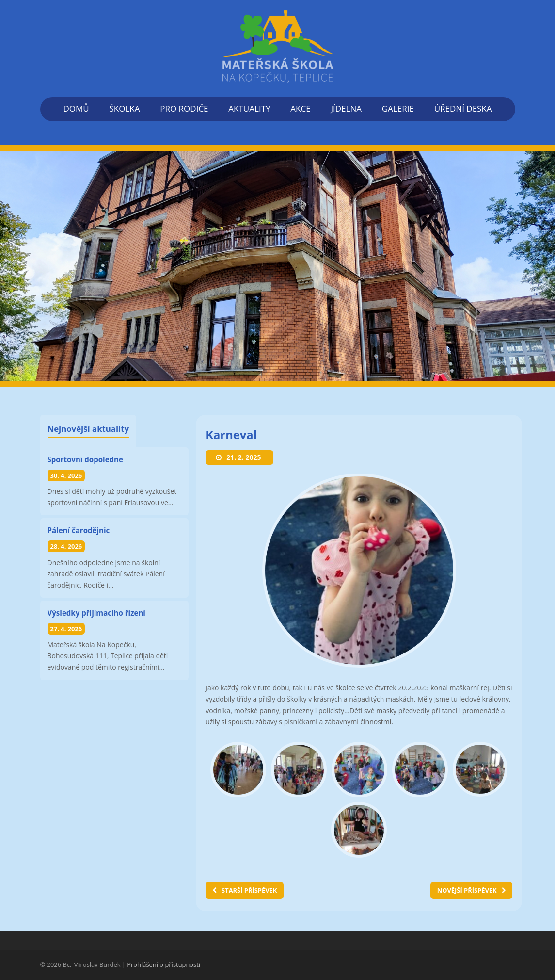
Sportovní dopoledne (85, 459)
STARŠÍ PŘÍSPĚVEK (245, 890)
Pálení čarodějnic (79, 530)
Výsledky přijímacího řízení (96, 613)
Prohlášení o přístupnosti (164, 964)
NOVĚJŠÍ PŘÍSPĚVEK (472, 890)
